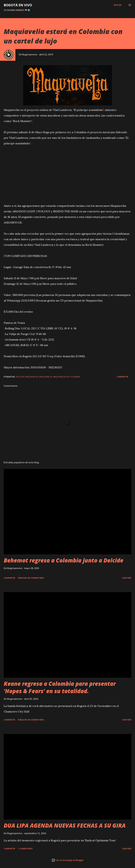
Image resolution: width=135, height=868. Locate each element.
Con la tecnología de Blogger (68, 860)
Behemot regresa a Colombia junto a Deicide (64, 560)
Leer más (127, 578)
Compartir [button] (122, 377)
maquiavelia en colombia (67, 377)
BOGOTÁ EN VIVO (18, 5)
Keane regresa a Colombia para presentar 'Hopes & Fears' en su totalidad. (60, 687)
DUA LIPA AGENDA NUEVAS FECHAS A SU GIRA (65, 825)
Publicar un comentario (31, 578)
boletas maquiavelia (27, 377)
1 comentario (25, 849)
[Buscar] (118, 5)
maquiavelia (45, 377)
